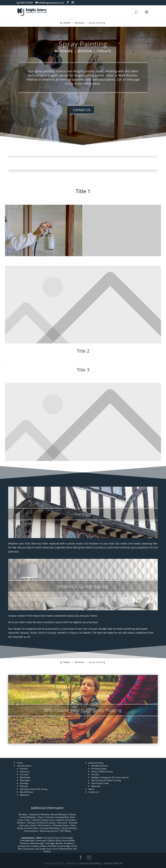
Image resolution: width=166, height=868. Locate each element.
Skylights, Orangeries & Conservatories (110, 777)
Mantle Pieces (27, 792)
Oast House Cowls (100, 783)
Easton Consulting (90, 863)
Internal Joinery (24, 766)
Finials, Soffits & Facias (102, 772)
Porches (95, 774)
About (91, 789)
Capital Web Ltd (113, 863)
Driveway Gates (99, 769)
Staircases (25, 772)
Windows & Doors (100, 766)
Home (20, 763)
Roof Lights (25, 780)
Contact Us (82, 110)
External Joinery (96, 763)
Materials (24, 795)
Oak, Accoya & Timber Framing (106, 780)
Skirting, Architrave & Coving (34, 789)
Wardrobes (25, 777)
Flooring (24, 786)
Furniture (24, 774)
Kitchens (24, 769)
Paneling (24, 783)
